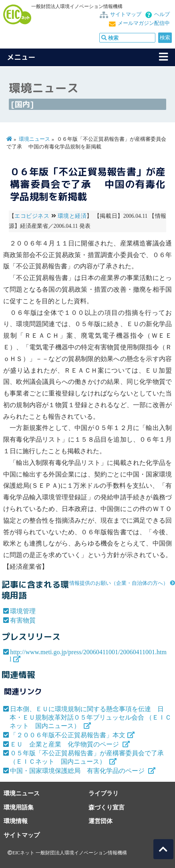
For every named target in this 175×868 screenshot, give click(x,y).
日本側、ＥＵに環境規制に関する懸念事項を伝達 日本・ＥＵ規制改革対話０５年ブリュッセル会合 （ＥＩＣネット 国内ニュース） (91, 717)
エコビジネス (32, 216)
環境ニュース (34, 139)
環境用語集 (19, 807)
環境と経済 (72, 216)
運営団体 (101, 821)
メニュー (21, 57)
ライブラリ (104, 793)
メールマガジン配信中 (144, 23)
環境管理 (23, 611)
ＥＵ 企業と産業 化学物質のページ (65, 744)
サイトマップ (126, 14)
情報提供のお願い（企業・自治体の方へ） (119, 583)
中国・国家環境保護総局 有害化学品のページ (78, 771)
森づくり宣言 (107, 807)
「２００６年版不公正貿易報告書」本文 (68, 735)
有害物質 (23, 620)
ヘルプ (162, 14)
